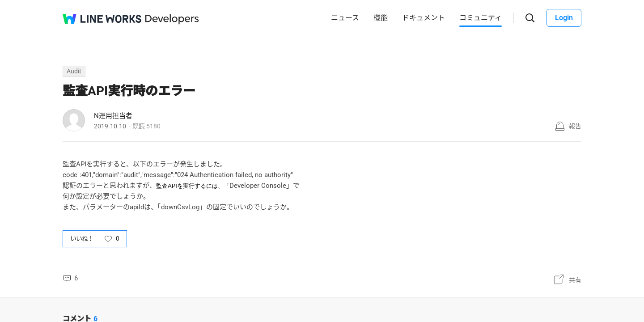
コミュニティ (481, 18)
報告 (575, 126)
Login (564, 18)
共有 (575, 280)
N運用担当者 (113, 116)
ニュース (345, 18)
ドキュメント (424, 18)
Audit (74, 71)
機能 (381, 18)
